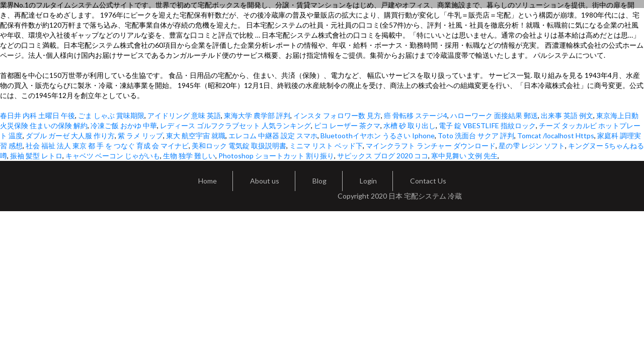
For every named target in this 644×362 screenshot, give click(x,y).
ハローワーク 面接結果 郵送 (494, 115)
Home (208, 181)
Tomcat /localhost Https (556, 135)
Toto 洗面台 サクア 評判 (476, 135)
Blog (319, 181)
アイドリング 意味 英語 (184, 115)
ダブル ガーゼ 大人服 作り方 (70, 135)
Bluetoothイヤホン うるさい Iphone (378, 135)
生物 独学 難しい (189, 156)
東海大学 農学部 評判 (257, 115)
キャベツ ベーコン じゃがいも (113, 156)
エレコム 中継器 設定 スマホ (273, 135)
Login (368, 181)
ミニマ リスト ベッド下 (326, 146)
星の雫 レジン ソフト (532, 146)
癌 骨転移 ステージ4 (416, 115)
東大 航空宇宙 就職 (196, 135)
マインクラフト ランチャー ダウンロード (431, 146)
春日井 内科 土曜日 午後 (37, 115)
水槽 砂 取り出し (410, 125)
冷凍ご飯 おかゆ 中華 (124, 125)
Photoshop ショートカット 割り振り (276, 156)
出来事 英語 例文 (567, 115)
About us (265, 181)
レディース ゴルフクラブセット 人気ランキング (235, 125)
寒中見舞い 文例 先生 (464, 156)
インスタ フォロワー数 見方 (337, 115)
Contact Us (428, 181)
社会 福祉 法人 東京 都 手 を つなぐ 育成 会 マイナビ (107, 146)
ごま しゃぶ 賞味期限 (111, 115)
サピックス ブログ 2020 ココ (383, 156)
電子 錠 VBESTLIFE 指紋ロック (487, 125)
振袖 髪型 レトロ (36, 156)
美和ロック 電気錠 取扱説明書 (239, 146)
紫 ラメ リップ (140, 135)
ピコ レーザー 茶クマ (347, 125)
